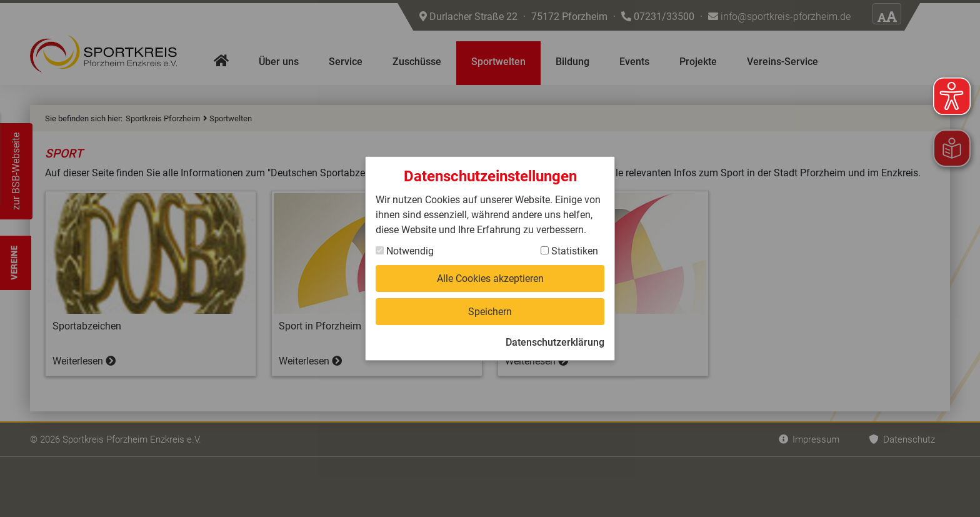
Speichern (490, 312)
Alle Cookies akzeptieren (490, 279)
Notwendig (405, 251)
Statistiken (569, 251)
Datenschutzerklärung (555, 342)
